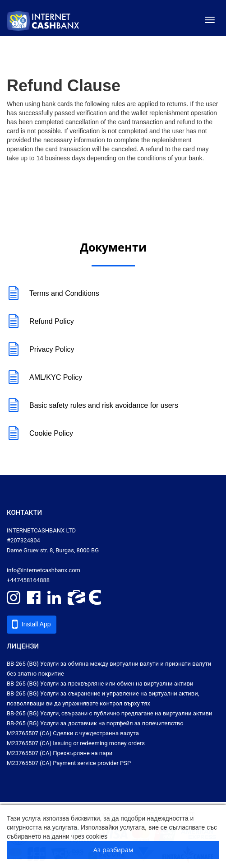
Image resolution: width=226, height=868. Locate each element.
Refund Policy (40, 322)
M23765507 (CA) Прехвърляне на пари (60, 753)
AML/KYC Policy (44, 378)
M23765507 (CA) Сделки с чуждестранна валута (73, 733)
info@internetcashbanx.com (44, 570)
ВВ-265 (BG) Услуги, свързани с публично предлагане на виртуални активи (109, 713)
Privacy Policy (41, 350)
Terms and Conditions (53, 294)
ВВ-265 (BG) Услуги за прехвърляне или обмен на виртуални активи (100, 684)
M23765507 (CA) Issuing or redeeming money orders (76, 743)
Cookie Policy (40, 434)
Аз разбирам (113, 850)
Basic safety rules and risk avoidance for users (92, 406)
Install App (32, 624)
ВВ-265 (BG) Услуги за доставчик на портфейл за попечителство (95, 723)
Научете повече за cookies (148, 836)
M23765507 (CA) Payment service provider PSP (69, 763)
